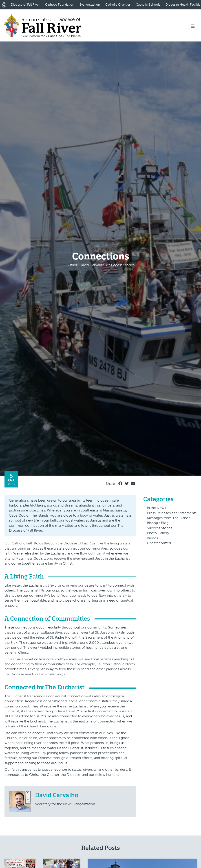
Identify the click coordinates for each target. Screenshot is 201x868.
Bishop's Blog (158, 523)
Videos (152, 538)
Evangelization (90, 5)
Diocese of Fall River (25, 5)
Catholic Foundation (60, 5)
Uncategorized (159, 543)
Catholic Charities (118, 5)
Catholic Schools (148, 5)
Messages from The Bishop (169, 518)
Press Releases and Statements (172, 513)
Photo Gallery (158, 533)
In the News (156, 508)
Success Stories (160, 528)
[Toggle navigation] (193, 26)
